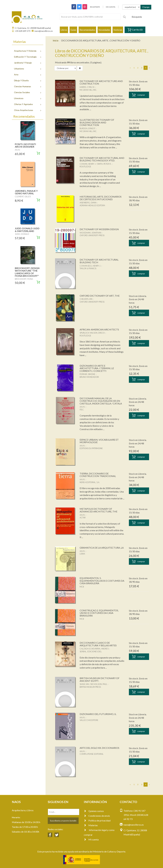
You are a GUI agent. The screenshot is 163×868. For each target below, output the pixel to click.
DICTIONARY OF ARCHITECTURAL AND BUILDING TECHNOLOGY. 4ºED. (102, 159)
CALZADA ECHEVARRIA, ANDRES (94, 649)
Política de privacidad (97, 820)
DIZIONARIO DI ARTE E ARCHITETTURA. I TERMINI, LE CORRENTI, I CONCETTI (97, 368)
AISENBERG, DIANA (88, 203)
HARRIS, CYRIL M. (87, 87)
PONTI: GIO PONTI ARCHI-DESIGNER (25, 145)
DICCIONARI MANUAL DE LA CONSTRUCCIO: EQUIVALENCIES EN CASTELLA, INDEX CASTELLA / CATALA (101, 401)
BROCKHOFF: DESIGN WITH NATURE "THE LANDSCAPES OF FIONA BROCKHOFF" (27, 272)
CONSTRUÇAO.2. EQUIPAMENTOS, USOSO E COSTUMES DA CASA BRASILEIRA (99, 613)
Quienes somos (94, 811)
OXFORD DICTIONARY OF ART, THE (100, 296)
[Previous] (130, 68)
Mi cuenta (91, 839)
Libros (64, 30)
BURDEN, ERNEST (87, 128)
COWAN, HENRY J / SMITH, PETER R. (95, 164)
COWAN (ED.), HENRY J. (90, 266)
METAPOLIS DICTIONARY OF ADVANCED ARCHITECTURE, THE (98, 510)
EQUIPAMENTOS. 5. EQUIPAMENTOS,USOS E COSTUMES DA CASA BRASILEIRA (102, 581)
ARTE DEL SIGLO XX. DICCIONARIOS (99, 748)
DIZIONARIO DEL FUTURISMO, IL (98, 714)
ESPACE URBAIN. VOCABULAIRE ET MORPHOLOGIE (99, 441)
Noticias (118, 30)
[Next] (149, 68)
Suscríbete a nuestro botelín (63, 821)
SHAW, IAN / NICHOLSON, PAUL (93, 684)
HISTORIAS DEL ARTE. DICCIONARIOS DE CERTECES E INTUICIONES (101, 198)
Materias (91, 825)
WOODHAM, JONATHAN (90, 233)
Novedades (104, 30)
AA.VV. (82, 407)
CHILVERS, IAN (86, 299)
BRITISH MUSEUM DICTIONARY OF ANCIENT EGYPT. (100, 679)
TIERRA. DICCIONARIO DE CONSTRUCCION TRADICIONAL (98, 475)
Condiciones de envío (97, 816)
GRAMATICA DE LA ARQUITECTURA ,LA (102, 548)
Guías (73, 30)
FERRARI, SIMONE (87, 374)
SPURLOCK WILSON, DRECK (92, 333)
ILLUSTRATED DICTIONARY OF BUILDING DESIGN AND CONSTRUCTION (97, 122)
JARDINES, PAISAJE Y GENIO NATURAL (26, 192)
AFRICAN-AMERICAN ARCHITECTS (99, 329)
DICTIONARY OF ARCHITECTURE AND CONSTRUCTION (101, 82)
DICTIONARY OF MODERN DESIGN (99, 229)
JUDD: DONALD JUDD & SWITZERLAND (27, 230)
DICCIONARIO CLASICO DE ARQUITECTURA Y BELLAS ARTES (98, 644)
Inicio (56, 40)
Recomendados (87, 30)
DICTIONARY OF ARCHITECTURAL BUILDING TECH (99, 261)
